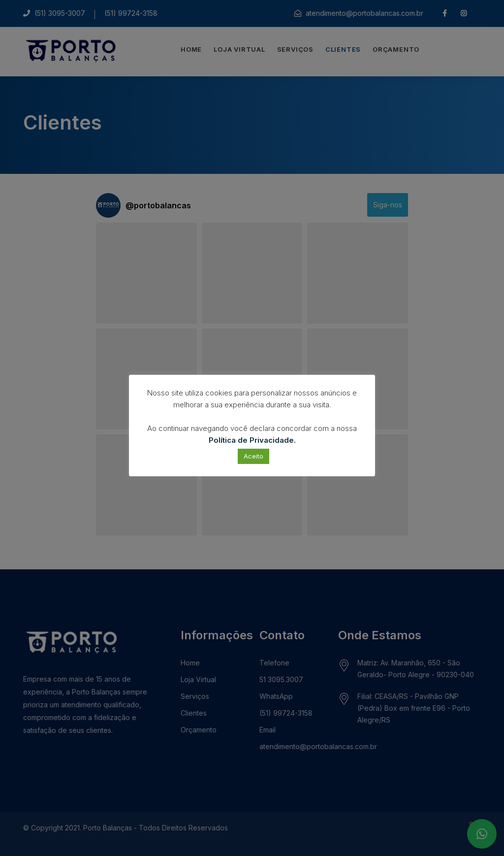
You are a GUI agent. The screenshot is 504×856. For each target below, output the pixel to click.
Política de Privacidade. (252, 440)
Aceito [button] (253, 456)
